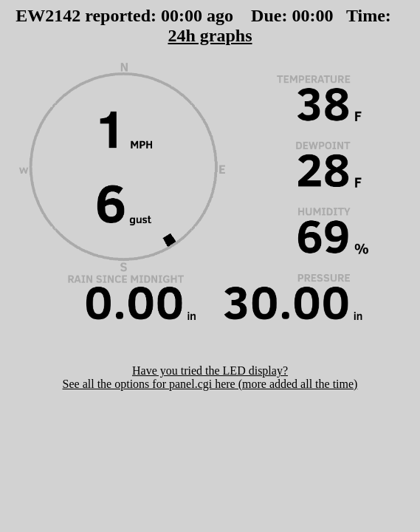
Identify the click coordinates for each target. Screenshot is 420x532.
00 (170, 16)
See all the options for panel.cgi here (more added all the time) (210, 384)
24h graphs (210, 35)
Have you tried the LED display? (210, 371)
